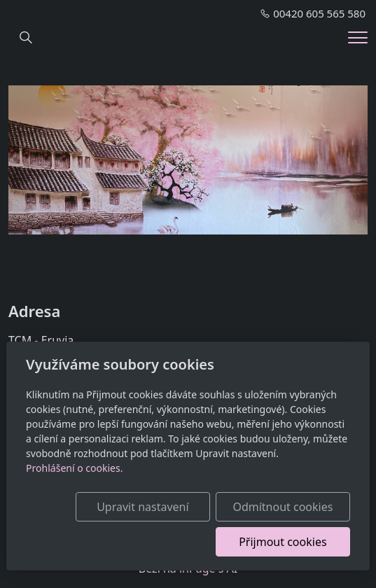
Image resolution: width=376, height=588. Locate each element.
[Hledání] (26, 38)
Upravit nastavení (142, 507)
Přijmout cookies (283, 542)
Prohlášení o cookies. (74, 468)
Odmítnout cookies (283, 507)
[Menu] (358, 37)
